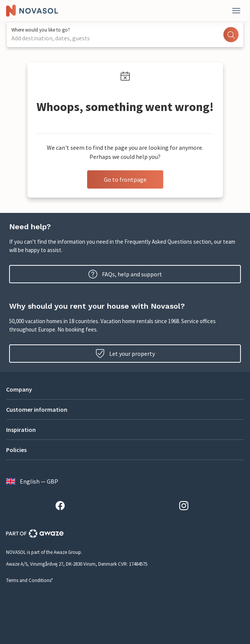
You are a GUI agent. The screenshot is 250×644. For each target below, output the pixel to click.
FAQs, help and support (125, 274)
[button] (125, 389)
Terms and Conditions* (29, 580)
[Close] (236, 11)
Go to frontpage (125, 179)
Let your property (125, 354)
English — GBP (32, 481)
